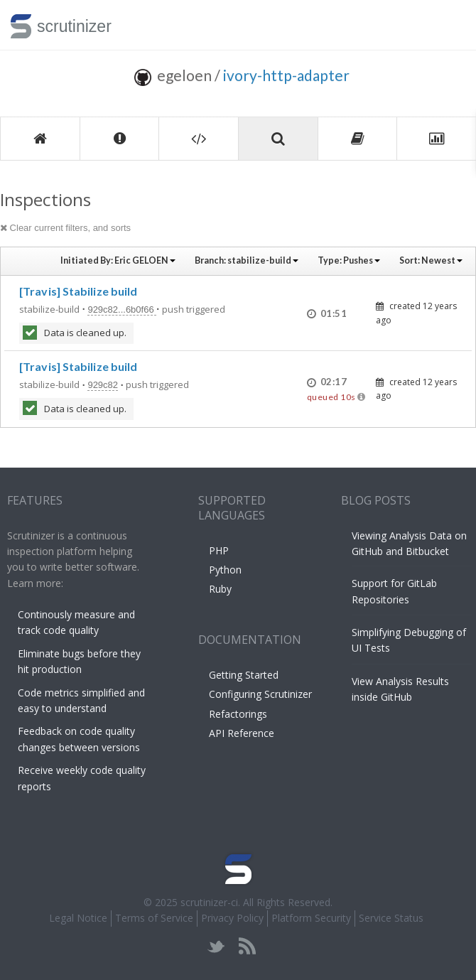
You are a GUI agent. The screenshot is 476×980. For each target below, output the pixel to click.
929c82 (103, 385)
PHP (219, 550)
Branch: (247, 260)
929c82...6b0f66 (122, 309)
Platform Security (311, 918)
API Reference (242, 733)
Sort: (431, 260)
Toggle (449, 25)
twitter (216, 946)
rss (247, 946)
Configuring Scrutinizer (260, 694)
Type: (349, 260)
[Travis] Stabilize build (78, 291)
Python (225, 570)
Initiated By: (118, 260)
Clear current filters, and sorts (65, 228)
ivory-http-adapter (286, 75)
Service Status (391, 918)
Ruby (220, 589)
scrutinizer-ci (209, 902)
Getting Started (244, 675)
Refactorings (238, 714)
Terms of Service (154, 918)
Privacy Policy (232, 918)
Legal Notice (78, 918)
